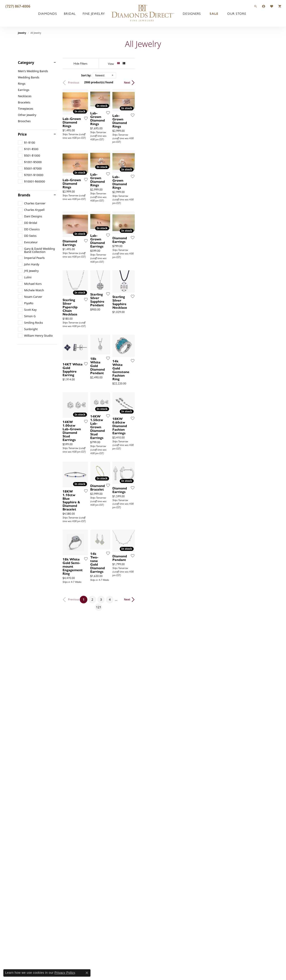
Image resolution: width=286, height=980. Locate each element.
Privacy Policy (65, 973)
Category (26, 63)
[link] (17, 6)
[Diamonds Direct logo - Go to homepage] (143, 13)
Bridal (70, 13)
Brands (24, 195)
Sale (214, 13)
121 (184, 817)
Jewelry (22, 33)
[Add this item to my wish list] (126, 160)
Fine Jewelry (94, 13)
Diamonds (48, 13)
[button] (256, 6)
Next (261, 83)
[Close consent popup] (87, 973)
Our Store (237, 13)
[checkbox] (26, 143)
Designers (192, 13)
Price (22, 134)
